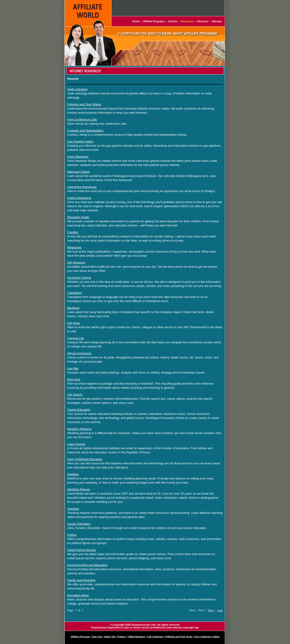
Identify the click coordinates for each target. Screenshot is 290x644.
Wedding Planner (79, 489)
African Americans (79, 353)
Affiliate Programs (154, 21)
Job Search (75, 395)
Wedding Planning (79, 429)
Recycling (74, 379)
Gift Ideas (74, 323)
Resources (187, 21)
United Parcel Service (82, 550)
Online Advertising (79, 198)
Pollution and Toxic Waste (84, 104)
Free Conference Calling (207, 637)
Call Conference (155, 637)
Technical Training (79, 278)
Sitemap (217, 21)
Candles (73, 232)
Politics (72, 535)
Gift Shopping (76, 263)
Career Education (79, 410)
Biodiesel (73, 308)
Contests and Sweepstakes (85, 131)
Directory (203, 21)
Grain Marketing (78, 157)
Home (136, 21)
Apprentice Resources (82, 187)
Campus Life (76, 338)
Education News (78, 595)
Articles (173, 21)
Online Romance (136, 637)
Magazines (74, 247)
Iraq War (73, 368)
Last (220, 610)
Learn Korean (76, 444)
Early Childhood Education (85, 459)
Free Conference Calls (82, 120)
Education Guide (78, 217)
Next (211, 610)
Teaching (73, 509)
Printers (122, 637)
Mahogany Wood (78, 172)
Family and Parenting (81, 580)
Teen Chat (97, 637)
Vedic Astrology (77, 89)
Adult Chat (110, 637)
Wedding (73, 474)
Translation (75, 293)
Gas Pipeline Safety (80, 142)
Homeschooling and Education (87, 565)
